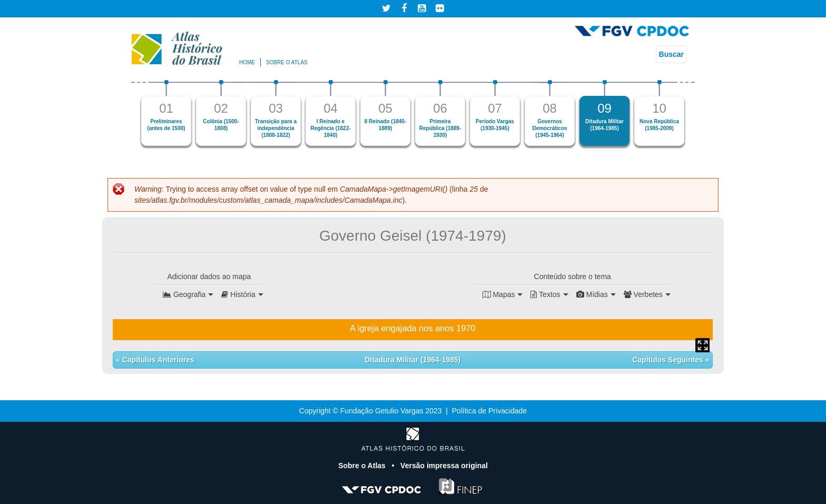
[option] (166, 113)
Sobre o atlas (287, 62)
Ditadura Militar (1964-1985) (412, 360)
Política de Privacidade (489, 411)
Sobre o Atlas (363, 466)
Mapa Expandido (702, 345)
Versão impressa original (444, 466)
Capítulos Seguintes (668, 360)
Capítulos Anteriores (157, 360)
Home (247, 62)
